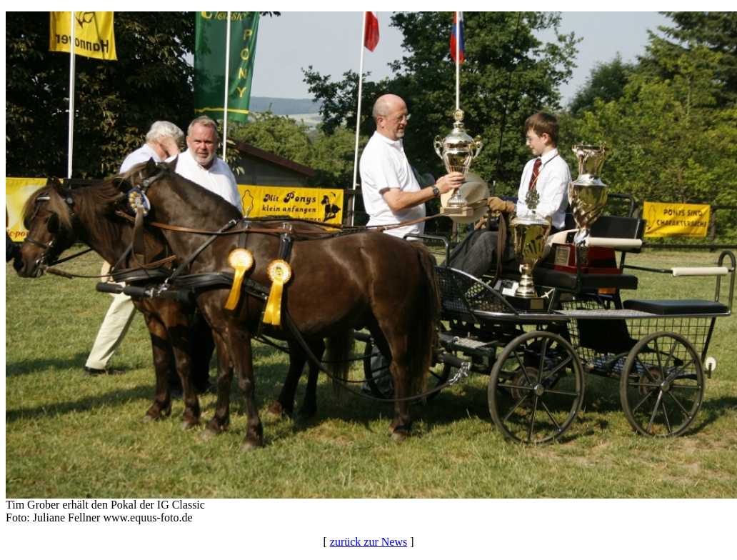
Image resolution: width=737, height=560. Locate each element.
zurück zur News (368, 542)
